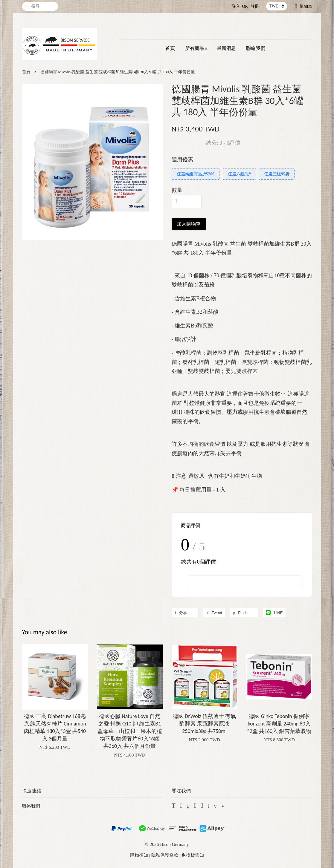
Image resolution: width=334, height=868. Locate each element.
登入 (236, 6)
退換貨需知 (193, 855)
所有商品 (196, 48)
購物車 (306, 6)
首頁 (170, 48)
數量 (177, 190)
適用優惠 (182, 160)
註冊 (255, 6)
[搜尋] (40, 6)
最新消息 (226, 48)
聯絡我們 (256, 48)
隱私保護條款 (165, 855)
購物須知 (139, 855)
